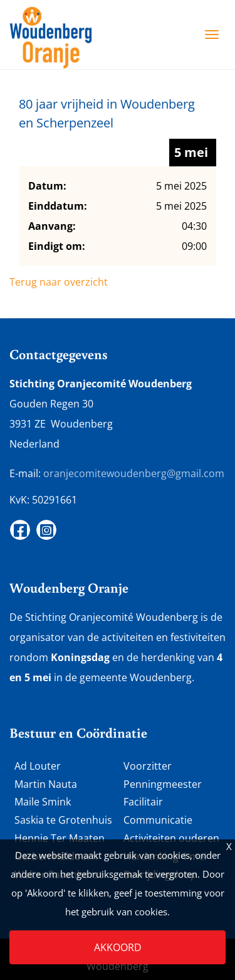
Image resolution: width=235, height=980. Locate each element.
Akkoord (118, 947)
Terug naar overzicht (59, 282)
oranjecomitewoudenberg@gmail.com (134, 473)
